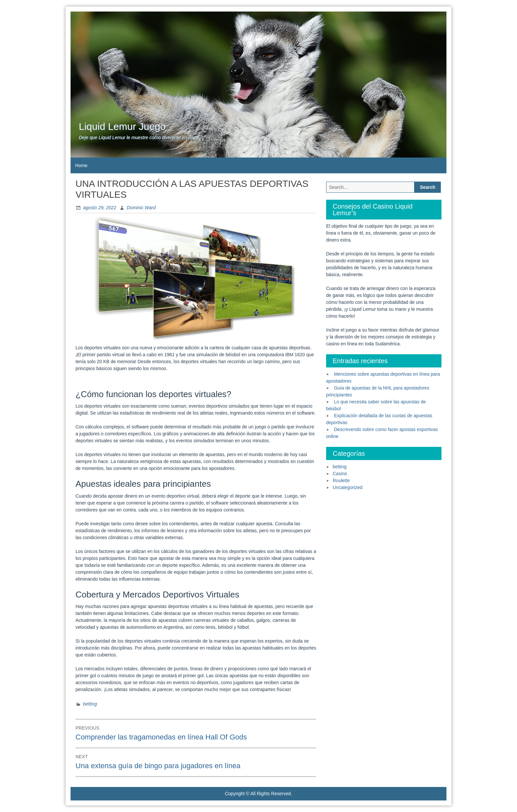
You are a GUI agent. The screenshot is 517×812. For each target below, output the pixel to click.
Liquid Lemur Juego (122, 126)
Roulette (341, 480)
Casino (340, 474)
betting (90, 704)
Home (81, 165)
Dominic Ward (141, 208)
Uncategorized (348, 487)
